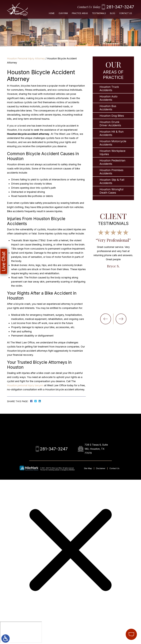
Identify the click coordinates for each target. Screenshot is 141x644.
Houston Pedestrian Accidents (112, 162)
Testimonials (99, 13)
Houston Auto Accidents (109, 98)
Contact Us (126, 13)
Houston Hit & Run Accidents (112, 133)
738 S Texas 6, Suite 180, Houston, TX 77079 (96, 449)
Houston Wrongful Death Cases (111, 191)
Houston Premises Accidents (111, 172)
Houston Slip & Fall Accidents (112, 181)
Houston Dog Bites (112, 116)
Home (52, 13)
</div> (21, 632)
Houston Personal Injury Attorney (26, 58)
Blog (113, 13)
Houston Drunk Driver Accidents (110, 124)
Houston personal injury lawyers (25, 385)
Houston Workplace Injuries (112, 153)
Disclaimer (101, 468)
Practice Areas (80, 13)
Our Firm (63, 13)
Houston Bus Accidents (108, 108)
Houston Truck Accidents (109, 88)
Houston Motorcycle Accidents (113, 143)
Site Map (88, 468)
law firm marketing (49, 470)
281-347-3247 (120, 7)
